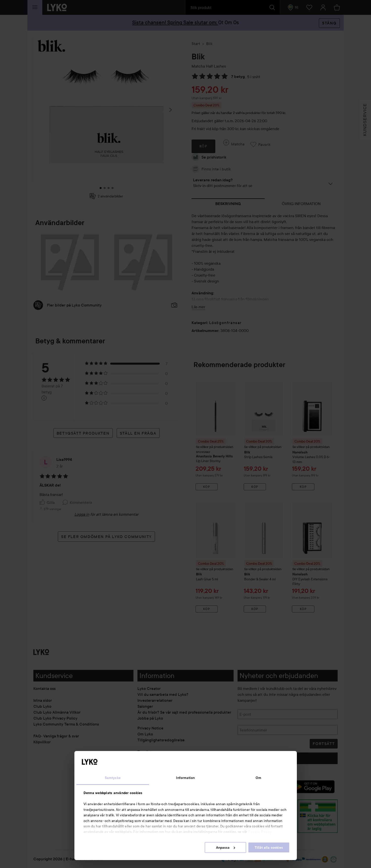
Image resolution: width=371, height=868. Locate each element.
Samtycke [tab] (113, 778)
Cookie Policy (260, 832)
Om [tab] (258, 778)
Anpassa (226, 847)
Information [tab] (185, 778)
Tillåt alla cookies (269, 847)
